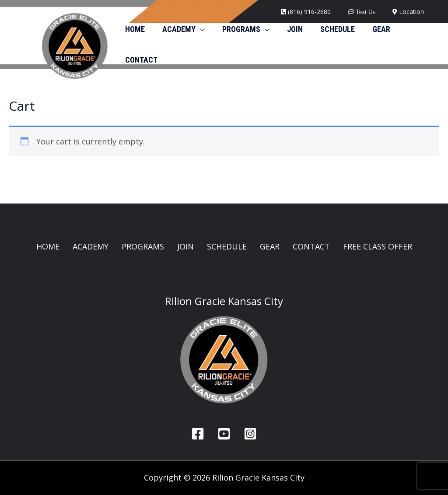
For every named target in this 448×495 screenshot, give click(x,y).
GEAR (270, 246)
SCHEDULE (227, 246)
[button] (198, 29)
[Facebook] (198, 434)
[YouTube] (224, 434)
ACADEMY (91, 246)
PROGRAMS (143, 246)
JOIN (185, 246)
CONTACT (311, 246)
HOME (48, 246)
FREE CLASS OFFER (378, 246)
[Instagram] (250, 434)
